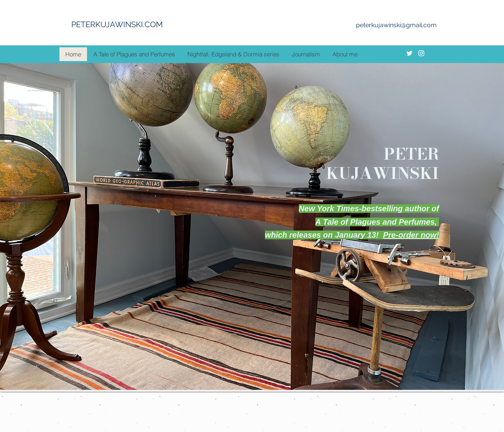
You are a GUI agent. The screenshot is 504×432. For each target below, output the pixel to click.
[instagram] (421, 53)
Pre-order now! (411, 235)
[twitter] (409, 53)
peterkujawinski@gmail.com (396, 25)
